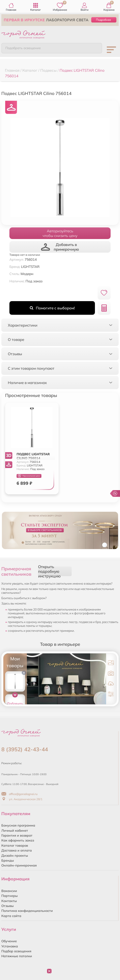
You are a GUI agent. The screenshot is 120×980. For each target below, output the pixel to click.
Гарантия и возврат (17, 835)
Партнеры (10, 896)
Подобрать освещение (23, 48)
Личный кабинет (15, 831)
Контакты (9, 901)
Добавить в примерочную (60, 247)
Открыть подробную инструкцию (49, 571)
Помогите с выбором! (52, 308)
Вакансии (9, 891)
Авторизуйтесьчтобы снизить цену (60, 233)
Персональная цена (29, 476)
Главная (11, 7)
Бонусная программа (18, 825)
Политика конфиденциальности (27, 911)
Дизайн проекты (15, 856)
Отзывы (7, 906)
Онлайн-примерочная (19, 865)
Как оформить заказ (18, 840)
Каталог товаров (15, 846)
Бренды (8, 860)
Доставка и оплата (17, 850)
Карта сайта (11, 916)
